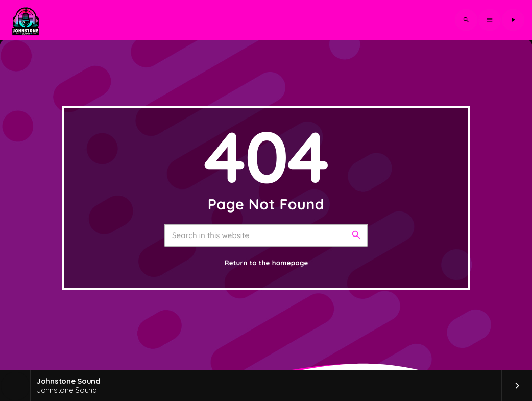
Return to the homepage (266, 263)
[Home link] (26, 20)
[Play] (513, 20)
